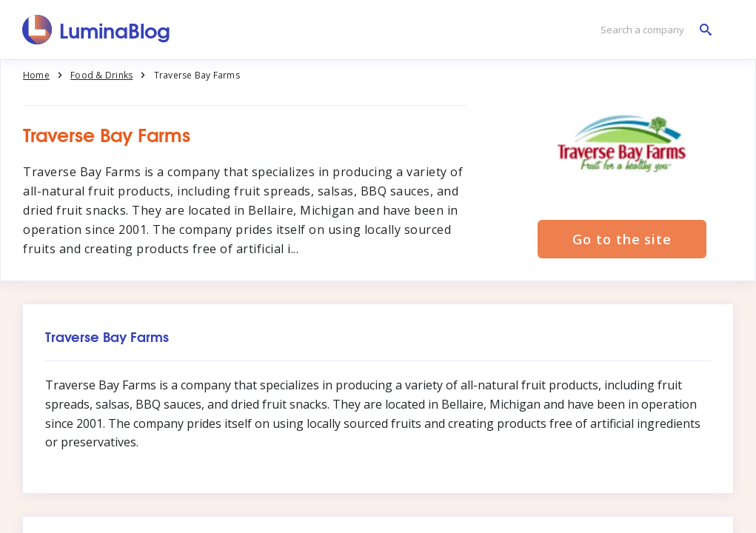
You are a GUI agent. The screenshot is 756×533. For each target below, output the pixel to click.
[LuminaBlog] (97, 30)
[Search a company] (652, 30)
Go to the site (622, 239)
